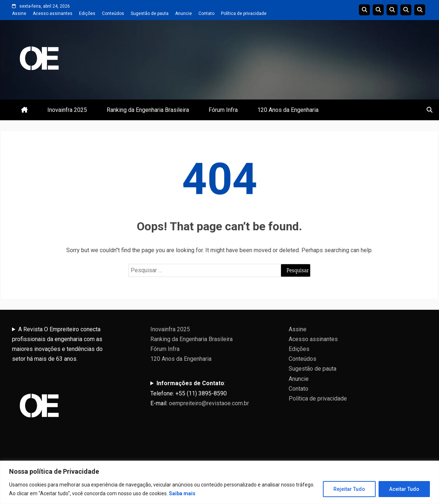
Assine (19, 13)
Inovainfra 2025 (67, 110)
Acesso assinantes (53, 13)
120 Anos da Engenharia (288, 110)
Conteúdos (113, 13)
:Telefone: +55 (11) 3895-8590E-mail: (200, 393)
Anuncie (183, 13)
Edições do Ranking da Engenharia (392, 10)
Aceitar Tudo (404, 489)
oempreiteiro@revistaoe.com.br (209, 403)
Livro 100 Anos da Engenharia (420, 10)
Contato (206, 13)
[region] (219, 482)
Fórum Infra (223, 110)
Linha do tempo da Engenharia (378, 10)
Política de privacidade (244, 13)
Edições (87, 13)
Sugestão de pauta (150, 13)
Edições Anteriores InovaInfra (406, 10)
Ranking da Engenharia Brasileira (148, 110)
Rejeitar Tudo (349, 489)
